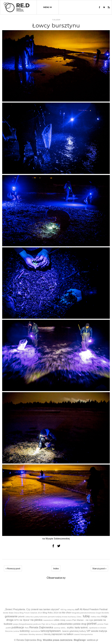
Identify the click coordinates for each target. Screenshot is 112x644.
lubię (86, 616)
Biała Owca (14, 613)
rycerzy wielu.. (60, 628)
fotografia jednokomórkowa (83, 613)
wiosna (39, 634)
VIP (88, 631)
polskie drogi (80, 624)
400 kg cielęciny (67, 610)
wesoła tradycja (99, 631)
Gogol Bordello (102, 613)
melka (93, 617)
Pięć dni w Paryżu (49, 624)
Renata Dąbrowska (41, 627)
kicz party (35, 617)
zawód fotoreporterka (83, 634)
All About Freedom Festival (94, 609)
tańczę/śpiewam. (51, 631)
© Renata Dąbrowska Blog (28, 640)
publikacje (18, 627)
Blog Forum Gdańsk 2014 (31, 613)
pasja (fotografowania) (23, 624)
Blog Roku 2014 (50, 613)
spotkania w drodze (98, 628)
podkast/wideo (65, 624)
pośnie (100, 624)
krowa (65, 617)
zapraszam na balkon (62, 634)
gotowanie (11, 616)
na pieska (36, 620)
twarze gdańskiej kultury (74, 631)
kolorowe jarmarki (47, 617)
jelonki (22, 617)
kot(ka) (58, 617)
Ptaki (106, 624)
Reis (27, 628)
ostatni (69, 620)
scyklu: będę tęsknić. (78, 628)
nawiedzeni (48, 620)
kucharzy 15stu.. (75, 617)
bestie (6, 613)
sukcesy (25, 631)
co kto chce (65, 613)
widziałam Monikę (27, 634)
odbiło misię (60, 620)
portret (92, 624)
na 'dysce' (25, 620)
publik (8, 628)
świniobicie (35, 631)
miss (99, 617)
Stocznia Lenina (12, 631)
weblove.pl (92, 640)
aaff (77, 609)
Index (56, 568)
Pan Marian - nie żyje (83, 620)
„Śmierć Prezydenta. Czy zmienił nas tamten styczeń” (32, 609)
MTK (17, 620)
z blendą (46, 634)
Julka (28, 617)
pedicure (37, 624)
